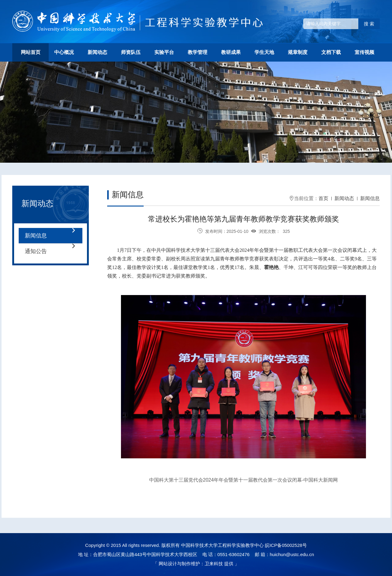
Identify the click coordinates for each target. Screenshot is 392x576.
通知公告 (54, 251)
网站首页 (31, 52)
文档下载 (331, 52)
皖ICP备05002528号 (286, 545)
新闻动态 (97, 52)
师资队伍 (131, 52)
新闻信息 (54, 236)
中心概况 (64, 52)
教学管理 (198, 52)
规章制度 (298, 52)
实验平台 (164, 52)
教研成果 (231, 52)
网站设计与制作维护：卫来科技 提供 (196, 564)
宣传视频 (364, 52)
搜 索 (369, 24)
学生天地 (264, 52)
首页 (323, 198)
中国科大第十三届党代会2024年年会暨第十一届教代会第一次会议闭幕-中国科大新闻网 (244, 480)
